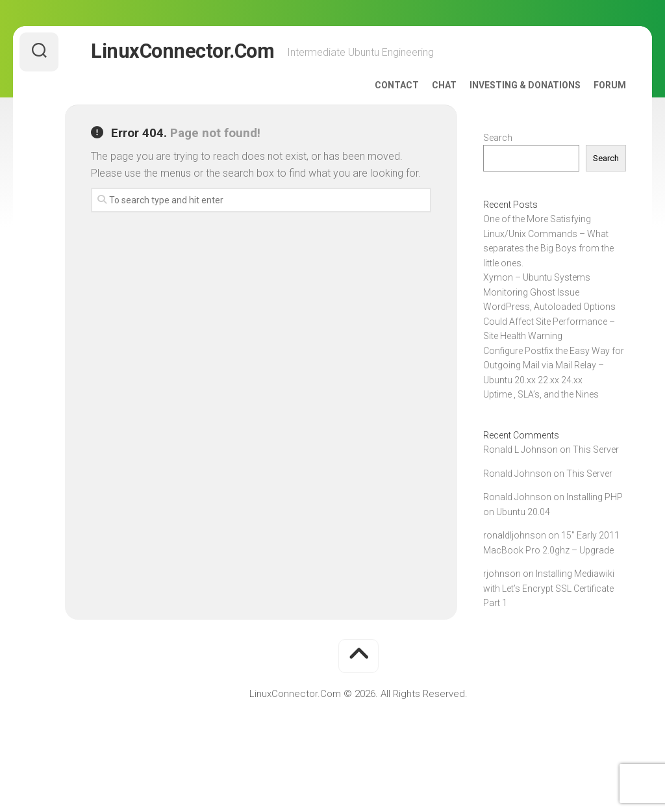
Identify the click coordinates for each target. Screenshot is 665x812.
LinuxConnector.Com (182, 52)
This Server (596, 450)
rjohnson (502, 574)
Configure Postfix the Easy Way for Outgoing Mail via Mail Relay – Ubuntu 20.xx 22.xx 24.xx (554, 365)
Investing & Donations (525, 85)
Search (498, 138)
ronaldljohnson (515, 535)
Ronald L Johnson (521, 450)
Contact (397, 85)
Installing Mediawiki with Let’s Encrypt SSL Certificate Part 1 (549, 588)
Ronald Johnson (517, 474)
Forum (610, 85)
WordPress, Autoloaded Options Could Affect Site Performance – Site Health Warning (549, 321)
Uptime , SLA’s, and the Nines (541, 394)
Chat (444, 85)
